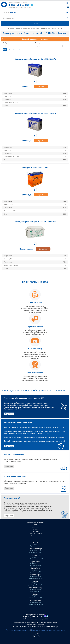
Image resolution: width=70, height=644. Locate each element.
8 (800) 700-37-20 (18, 5)
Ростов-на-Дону (36, 601)
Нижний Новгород (36, 588)
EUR (14, 49)
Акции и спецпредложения (36, 522)
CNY (19, 49)
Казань (35, 581)
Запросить (43, 249)
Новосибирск (36, 568)
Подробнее (9, 414)
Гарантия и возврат (36, 534)
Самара (36, 594)
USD (9, 49)
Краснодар (36, 562)
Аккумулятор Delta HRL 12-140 (35, 167)
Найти (67, 18)
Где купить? (36, 527)
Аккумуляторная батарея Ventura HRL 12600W (35, 59)
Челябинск (36, 555)
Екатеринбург (36, 575)
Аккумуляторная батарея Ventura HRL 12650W (35, 113)
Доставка (36, 531)
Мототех (4, 5)
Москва (36, 542)
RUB (5, 49)
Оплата (36, 529)
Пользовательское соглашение (43, 630)
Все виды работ (61, 391)
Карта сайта (61, 630)
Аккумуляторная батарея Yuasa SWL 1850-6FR (35, 222)
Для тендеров (36, 536)
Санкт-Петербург (35, 549)
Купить (41, 86)
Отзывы (35, 525)
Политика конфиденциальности (18, 630)
